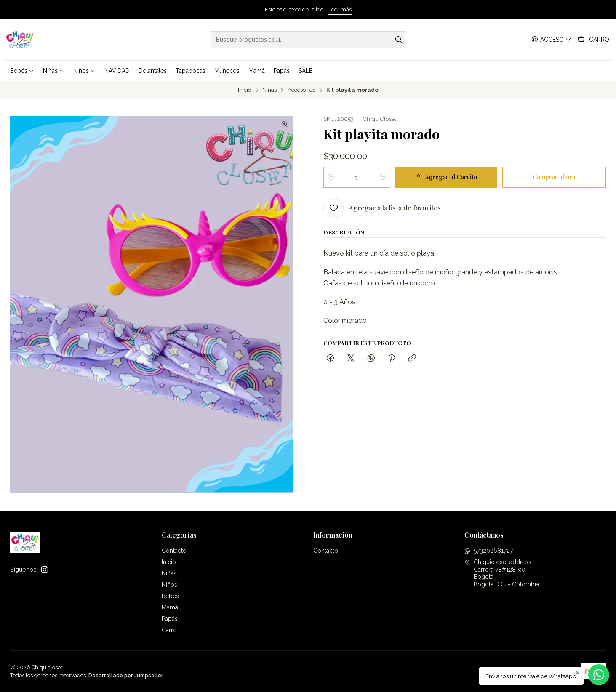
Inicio (245, 90)
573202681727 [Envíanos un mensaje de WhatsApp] (489, 551)
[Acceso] (551, 40)
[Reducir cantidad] (331, 177)
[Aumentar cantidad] (383, 177)
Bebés (170, 596)
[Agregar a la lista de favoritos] (382, 208)
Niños (169, 585)
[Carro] (593, 40)
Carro (169, 630)
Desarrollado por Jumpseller (126, 675)
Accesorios (301, 90)
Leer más (340, 9)
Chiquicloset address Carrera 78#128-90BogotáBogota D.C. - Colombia (502, 573)
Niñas (269, 90)
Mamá (170, 607)
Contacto (174, 551)
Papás (170, 619)
